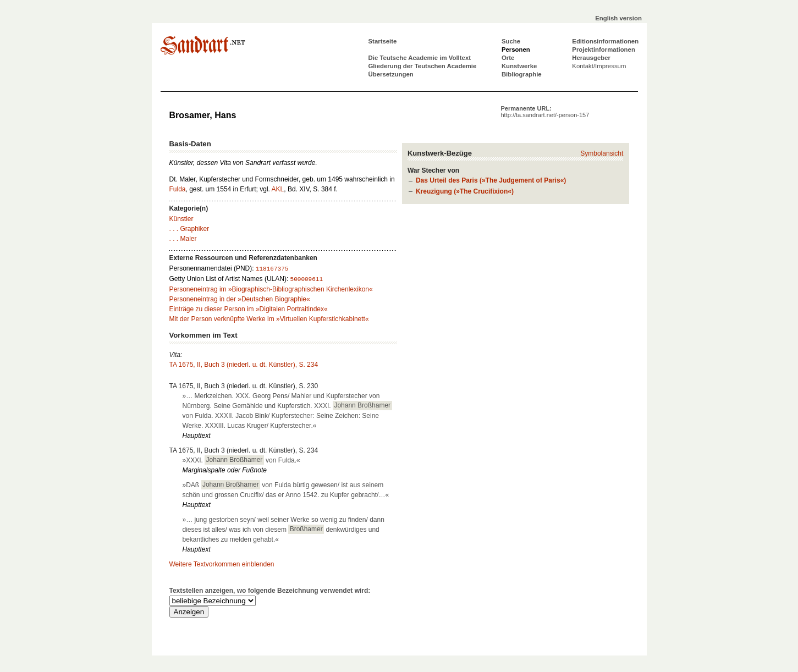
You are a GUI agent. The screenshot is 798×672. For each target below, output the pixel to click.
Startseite (383, 41)
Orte (508, 58)
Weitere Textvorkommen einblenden (222, 564)
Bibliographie (522, 74)
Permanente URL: (545, 112)
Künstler (181, 219)
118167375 (272, 269)
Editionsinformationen (605, 41)
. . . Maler (183, 239)
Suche (511, 41)
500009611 (307, 279)
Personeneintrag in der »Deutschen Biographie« (240, 299)
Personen (516, 49)
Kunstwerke (519, 66)
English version (618, 18)
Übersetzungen (391, 74)
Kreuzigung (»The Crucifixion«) (465, 191)
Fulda (178, 189)
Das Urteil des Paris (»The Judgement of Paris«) (491, 180)
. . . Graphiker (189, 229)
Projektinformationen (604, 49)
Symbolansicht (602, 153)
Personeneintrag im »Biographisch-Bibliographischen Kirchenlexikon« (271, 289)
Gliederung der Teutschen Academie (423, 66)
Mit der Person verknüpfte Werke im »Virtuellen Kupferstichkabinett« (269, 319)
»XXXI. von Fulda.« (241, 460)
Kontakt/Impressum (599, 66)
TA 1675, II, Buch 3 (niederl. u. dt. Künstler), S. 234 (244, 365)
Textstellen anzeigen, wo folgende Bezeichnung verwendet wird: (270, 591)
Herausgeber (591, 58)
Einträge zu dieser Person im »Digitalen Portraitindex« (249, 309)
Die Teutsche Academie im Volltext (420, 58)
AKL (278, 189)
